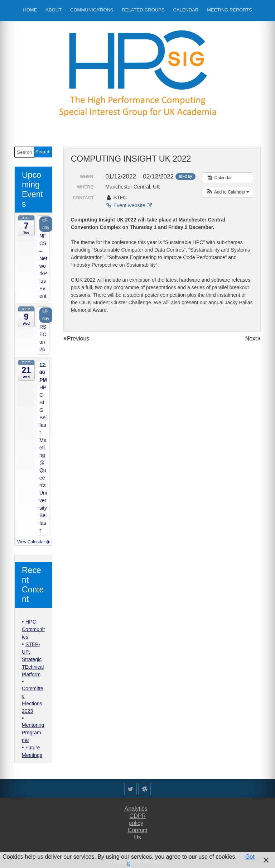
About (54, 10)
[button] (228, 192)
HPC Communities (33, 629)
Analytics (136, 809)
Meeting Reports (229, 10)
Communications (92, 10)
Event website (128, 205)
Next (252, 338)
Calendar (186, 10)
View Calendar (33, 542)
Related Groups (143, 10)
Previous (78, 338)
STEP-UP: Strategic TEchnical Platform (33, 659)
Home (30, 10)
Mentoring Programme (33, 733)
